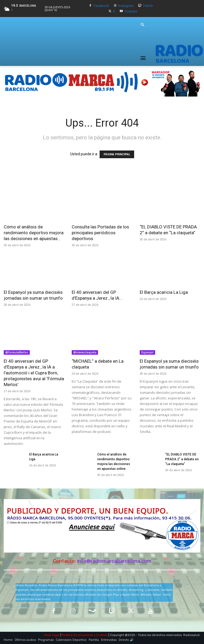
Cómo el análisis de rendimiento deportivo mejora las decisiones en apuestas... (34, 233)
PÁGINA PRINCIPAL (117, 154)
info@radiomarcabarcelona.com (114, 561)
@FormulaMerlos (17, 352)
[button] (142, 25)
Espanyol (147, 352)
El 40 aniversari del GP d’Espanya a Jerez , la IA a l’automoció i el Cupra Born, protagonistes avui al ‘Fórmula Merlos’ (34, 373)
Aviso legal (52, 635)
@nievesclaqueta (85, 352)
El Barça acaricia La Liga (164, 292)
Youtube (131, 11)
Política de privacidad (77, 635)
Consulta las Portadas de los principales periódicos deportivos (100, 233)
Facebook (101, 6)
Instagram (126, 6)
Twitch (148, 6)
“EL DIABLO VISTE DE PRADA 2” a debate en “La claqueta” (182, 459)
